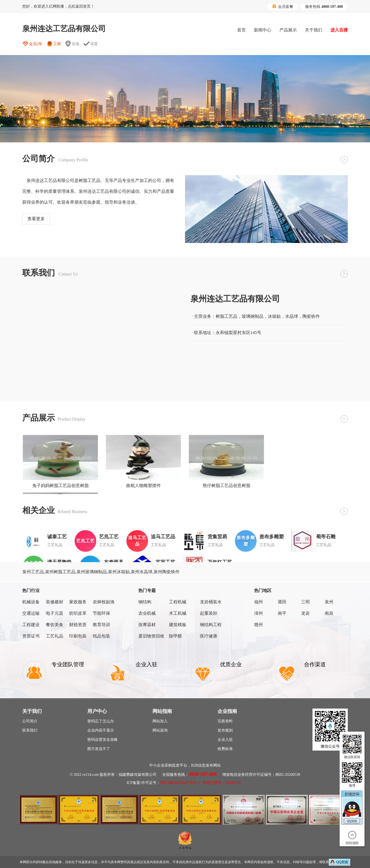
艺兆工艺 (109, 537)
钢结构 (145, 602)
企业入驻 (225, 740)
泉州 (329, 602)
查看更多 (36, 219)
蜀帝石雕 (326, 537)
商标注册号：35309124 (222, 783)
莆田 (282, 602)
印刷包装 (78, 636)
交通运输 (31, 613)
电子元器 (55, 613)
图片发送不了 (99, 749)
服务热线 (324, 7)
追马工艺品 (163, 537)
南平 (282, 613)
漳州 (259, 613)
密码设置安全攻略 (103, 740)
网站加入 (160, 721)
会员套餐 (283, 7)
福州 (259, 602)
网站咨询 (160, 730)
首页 (241, 30)
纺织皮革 (78, 613)
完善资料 (225, 721)
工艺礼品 (55, 636)
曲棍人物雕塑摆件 (143, 486)
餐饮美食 (55, 625)
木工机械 (178, 613)
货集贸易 (217, 537)
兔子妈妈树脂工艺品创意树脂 (60, 486)
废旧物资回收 (151, 636)
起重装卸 (209, 613)
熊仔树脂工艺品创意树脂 (227, 486)
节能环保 (101, 613)
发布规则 (225, 730)
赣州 (259, 625)
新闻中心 (263, 30)
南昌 (329, 613)
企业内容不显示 (101, 730)
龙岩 (305, 613)
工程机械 (178, 602)
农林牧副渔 (104, 602)
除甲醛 (176, 636)
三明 (305, 602)
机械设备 (31, 602)
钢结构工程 (211, 625)
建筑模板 (178, 625)
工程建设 (31, 625)
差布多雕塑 (272, 537)
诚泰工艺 (57, 537)
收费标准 (225, 749)
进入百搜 (339, 30)
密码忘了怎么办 (101, 721)
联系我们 (30, 730)
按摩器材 (147, 625)
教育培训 (101, 625)
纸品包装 (101, 636)
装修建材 (55, 602)
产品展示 (288, 30)
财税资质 (78, 625)
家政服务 (78, 602)
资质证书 (31, 636)
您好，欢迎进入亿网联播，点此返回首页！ (58, 6)
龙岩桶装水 (211, 602)
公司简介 (30, 721)
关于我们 (314, 30)
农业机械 (147, 613)
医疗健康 (209, 636)
